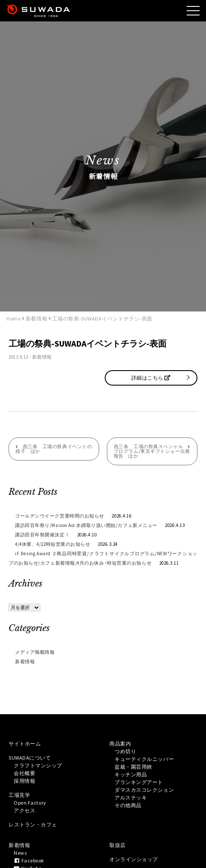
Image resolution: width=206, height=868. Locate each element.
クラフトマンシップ (38, 765)
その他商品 (128, 805)
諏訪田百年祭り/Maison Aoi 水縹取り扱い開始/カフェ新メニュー (86, 525)
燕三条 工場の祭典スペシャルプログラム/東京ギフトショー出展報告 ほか (152, 451)
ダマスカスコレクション (144, 790)
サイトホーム (25, 744)
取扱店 (118, 845)
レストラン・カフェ (33, 825)
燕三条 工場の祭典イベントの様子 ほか (54, 449)
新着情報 (42, 357)
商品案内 (120, 744)
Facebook (29, 861)
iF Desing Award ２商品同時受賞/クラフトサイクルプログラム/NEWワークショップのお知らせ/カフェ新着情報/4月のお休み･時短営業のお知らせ (103, 558)
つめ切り (125, 751)
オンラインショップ (134, 859)
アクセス (24, 810)
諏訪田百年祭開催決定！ (42, 535)
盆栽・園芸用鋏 (133, 767)
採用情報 (24, 781)
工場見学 (19, 795)
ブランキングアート (139, 782)
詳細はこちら (151, 378)
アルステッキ (131, 798)
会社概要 (24, 773)
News (20, 853)
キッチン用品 (131, 774)
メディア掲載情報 (35, 652)
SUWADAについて (30, 758)
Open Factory (30, 803)
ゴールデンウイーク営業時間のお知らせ (60, 516)
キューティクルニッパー (144, 759)
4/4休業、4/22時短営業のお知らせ (53, 544)
